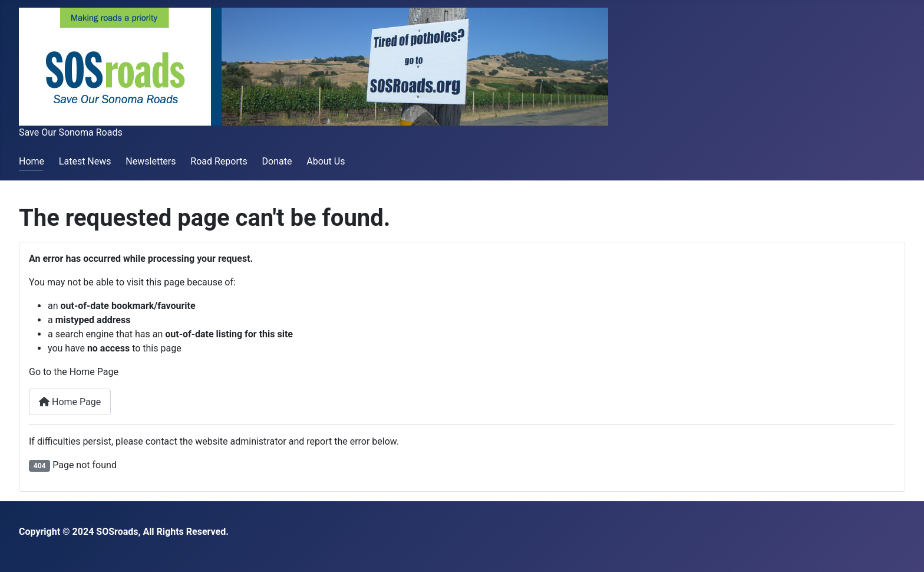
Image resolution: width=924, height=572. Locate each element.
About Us (326, 161)
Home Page (70, 402)
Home (32, 161)
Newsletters (151, 161)
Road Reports (219, 161)
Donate (277, 161)
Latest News (85, 161)
